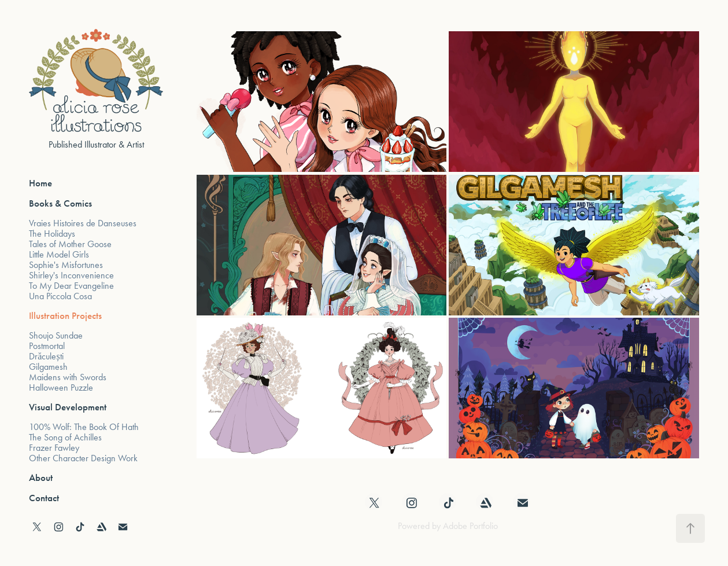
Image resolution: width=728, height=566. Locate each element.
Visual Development (68, 407)
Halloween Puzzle (61, 387)
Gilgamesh (48, 367)
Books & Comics (60, 203)
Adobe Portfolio (470, 526)
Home (40, 183)
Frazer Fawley (54, 448)
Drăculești (46, 356)
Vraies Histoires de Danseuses (83, 223)
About (41, 478)
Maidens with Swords (68, 377)
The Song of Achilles (65, 437)
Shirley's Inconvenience (71, 275)
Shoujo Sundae (56, 335)
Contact (44, 498)
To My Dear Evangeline (71, 286)
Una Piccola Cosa (60, 296)
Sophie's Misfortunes (66, 265)
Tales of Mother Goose (70, 244)
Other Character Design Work (83, 458)
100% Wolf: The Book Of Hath (84, 427)
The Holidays (52, 234)
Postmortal (47, 346)
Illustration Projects (65, 316)
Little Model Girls (59, 254)
